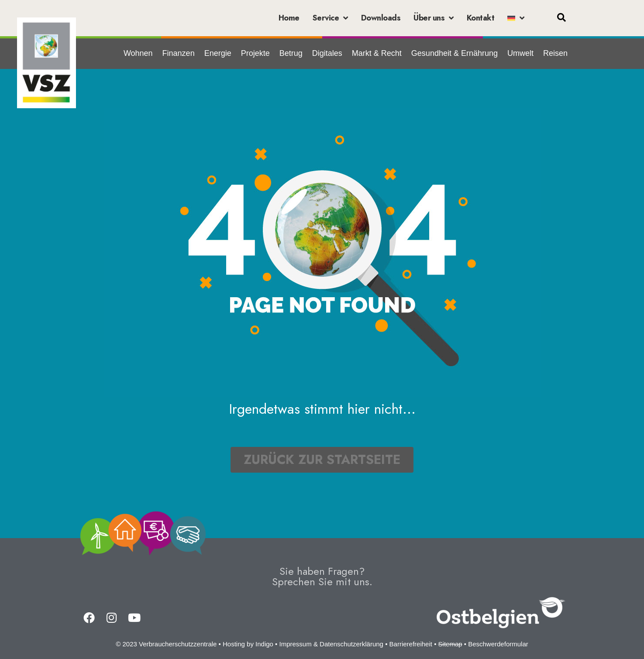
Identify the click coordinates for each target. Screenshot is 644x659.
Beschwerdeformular (498, 644)
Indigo (264, 644)
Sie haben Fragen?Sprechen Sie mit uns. (322, 576)
